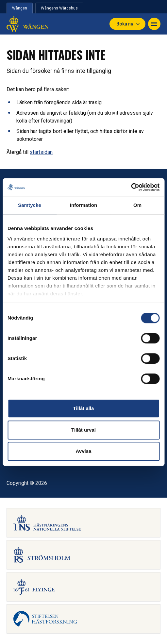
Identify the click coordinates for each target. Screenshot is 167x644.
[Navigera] (154, 24)
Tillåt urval (83, 430)
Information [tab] (84, 205)
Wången (20, 8)
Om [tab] (137, 205)
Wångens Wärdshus (59, 8)
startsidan (41, 152)
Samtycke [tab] (30, 205)
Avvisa (84, 451)
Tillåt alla (84, 408)
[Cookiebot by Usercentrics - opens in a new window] (131, 187)
